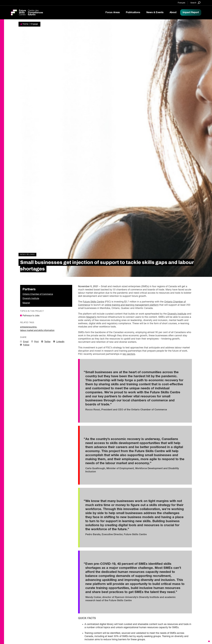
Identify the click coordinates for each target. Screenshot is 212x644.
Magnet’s (91, 317)
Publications (133, 12)
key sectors (129, 354)
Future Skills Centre (93, 302)
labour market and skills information (37, 331)
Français (181, 3)
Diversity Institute (31, 299)
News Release (27, 255)
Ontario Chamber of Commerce (38, 294)
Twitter (47, 342)
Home (25, 24)
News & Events (155, 12)
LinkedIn (60, 342)
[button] (209, 641)
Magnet (26, 303)
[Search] (195, 3)
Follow (26, 345)
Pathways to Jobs (31, 316)
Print (36, 342)
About (173, 12)
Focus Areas (113, 12)
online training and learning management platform (132, 305)
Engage (34, 24)
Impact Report (191, 12)
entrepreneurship (28, 327)
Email (26, 342)
